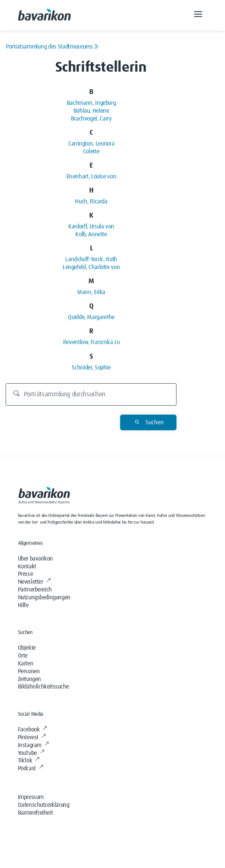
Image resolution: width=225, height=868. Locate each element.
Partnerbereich (35, 590)
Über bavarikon (35, 559)
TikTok (29, 761)
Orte (23, 656)
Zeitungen (29, 679)
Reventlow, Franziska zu (91, 342)
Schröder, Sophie (91, 368)
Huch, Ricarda (91, 202)
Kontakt (27, 566)
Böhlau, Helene (91, 111)
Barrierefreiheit (35, 813)
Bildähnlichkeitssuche (44, 687)
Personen (29, 671)
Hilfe (23, 605)
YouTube (31, 753)
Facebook (32, 730)
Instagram (33, 745)
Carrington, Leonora (91, 144)
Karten (26, 664)
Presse (26, 574)
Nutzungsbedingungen (44, 597)
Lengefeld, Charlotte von (91, 267)
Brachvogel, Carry (91, 119)
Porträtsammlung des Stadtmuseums (52, 47)
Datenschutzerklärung (44, 805)
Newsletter (34, 582)
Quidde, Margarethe (91, 317)
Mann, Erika (91, 292)
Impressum (31, 797)
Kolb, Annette (91, 234)
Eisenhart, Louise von (91, 177)
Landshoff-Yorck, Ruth (91, 259)
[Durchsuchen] (91, 394)
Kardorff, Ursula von (91, 227)
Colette (91, 152)
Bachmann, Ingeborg (91, 103)
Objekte (27, 648)
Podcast (31, 768)
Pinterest (32, 737)
